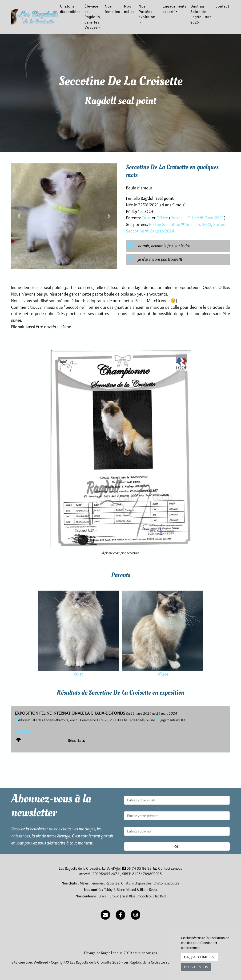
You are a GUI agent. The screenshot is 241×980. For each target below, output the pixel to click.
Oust (147, 218)
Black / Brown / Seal (113, 896)
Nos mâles (129, 9)
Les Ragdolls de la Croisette (144, 962)
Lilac (156, 896)
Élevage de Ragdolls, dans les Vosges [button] (93, 17)
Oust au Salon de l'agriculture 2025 (201, 14)
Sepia (153, 890)
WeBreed (41, 962)
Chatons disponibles (70, 9)
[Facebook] (120, 914)
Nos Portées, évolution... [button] (149, 12)
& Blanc (119, 890)
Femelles (97, 883)
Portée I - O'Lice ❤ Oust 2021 (197, 218)
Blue (132, 896)
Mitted (131, 890)
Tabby (108, 890)
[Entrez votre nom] (177, 831)
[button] (19, 216)
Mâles (84, 883)
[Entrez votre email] (177, 800)
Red (163, 896)
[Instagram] (136, 914)
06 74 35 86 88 (139, 868)
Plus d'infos (196, 967)
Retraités (112, 883)
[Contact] (105, 914)
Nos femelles (112, 9)
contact (222, 6)
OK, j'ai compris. (200, 957)
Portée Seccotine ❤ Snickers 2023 (180, 224)
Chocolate (144, 896)
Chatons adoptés (166, 883)
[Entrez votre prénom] (177, 816)
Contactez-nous (168, 868)
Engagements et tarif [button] (175, 9)
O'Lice (163, 218)
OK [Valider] (177, 846)
